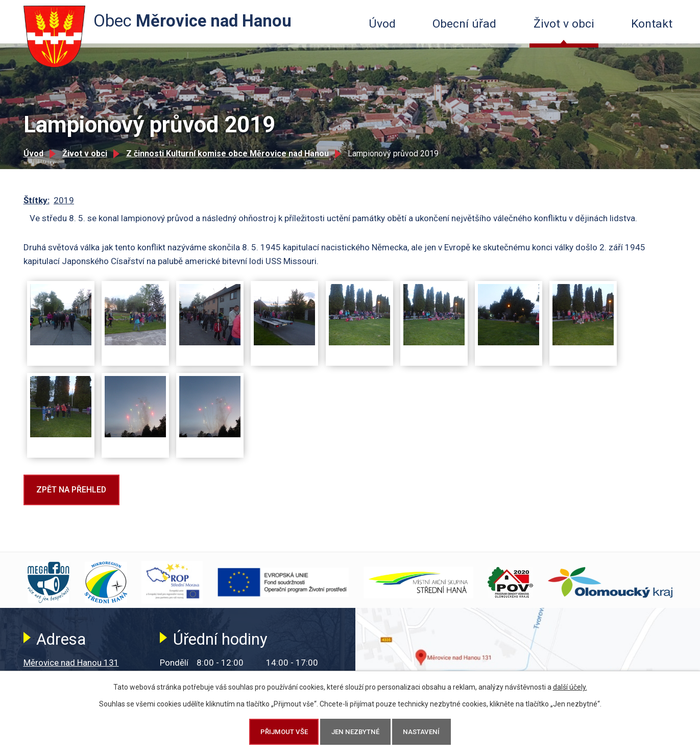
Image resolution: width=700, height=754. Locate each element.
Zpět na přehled (71, 490)
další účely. (570, 687)
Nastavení (421, 732)
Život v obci (564, 24)
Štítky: (37, 200)
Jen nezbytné (355, 732)
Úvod (382, 24)
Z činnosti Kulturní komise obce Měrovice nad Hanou (227, 154)
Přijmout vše (284, 732)
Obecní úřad (464, 24)
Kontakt (652, 24)
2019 (64, 200)
